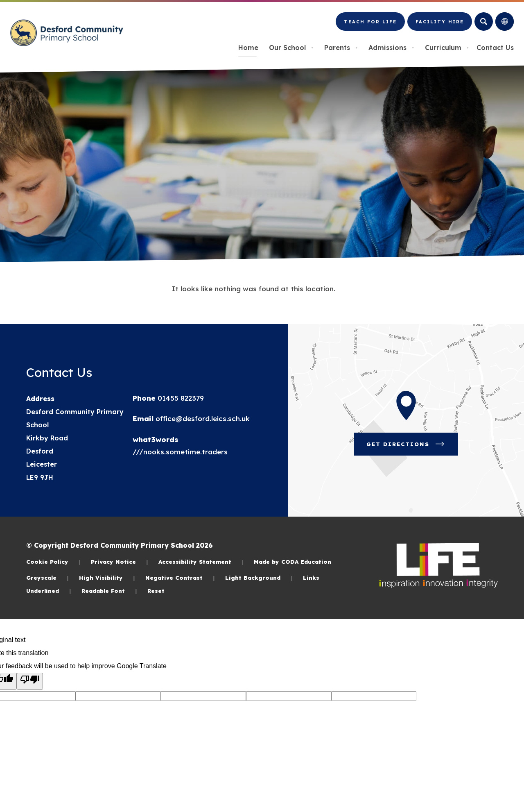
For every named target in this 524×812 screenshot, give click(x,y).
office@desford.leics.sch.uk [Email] (202, 418)
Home (248, 48)
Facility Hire (439, 25)
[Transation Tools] (505, 22)
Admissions (391, 48)
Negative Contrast (180, 577)
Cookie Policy (53, 561)
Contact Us (495, 48)
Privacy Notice (120, 561)
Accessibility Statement (201, 561)
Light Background (259, 577)
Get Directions (412, 447)
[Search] (484, 22)
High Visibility (107, 577)
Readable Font (109, 591)
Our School (291, 48)
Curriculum (447, 48)
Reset (156, 591)
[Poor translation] (30, 681)
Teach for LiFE (370, 25)
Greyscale (47, 577)
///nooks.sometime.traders (180, 452)
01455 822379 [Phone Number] (180, 398)
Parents (341, 48)
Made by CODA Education (292, 561)
